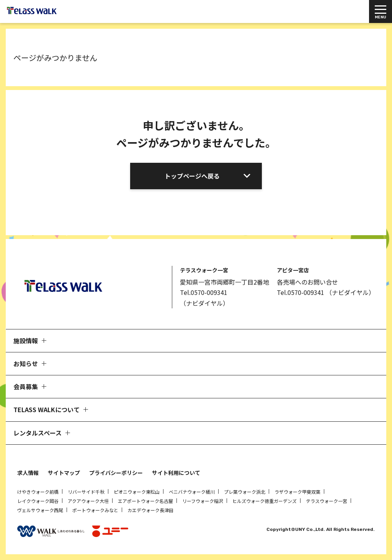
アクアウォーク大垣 (88, 501)
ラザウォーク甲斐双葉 (297, 492)
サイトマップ (64, 473)
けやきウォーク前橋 (38, 492)
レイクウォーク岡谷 (38, 501)
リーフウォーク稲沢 (203, 501)
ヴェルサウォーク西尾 (40, 510)
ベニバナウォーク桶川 (192, 492)
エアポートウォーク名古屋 (145, 501)
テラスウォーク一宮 (327, 501)
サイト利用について (176, 473)
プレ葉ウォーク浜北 (245, 492)
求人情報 (28, 473)
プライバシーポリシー (116, 473)
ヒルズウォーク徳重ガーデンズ (265, 501)
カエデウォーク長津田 (150, 510)
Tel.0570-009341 (204, 292)
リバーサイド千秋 (86, 492)
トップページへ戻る (192, 176)
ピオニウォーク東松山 (137, 492)
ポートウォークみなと (95, 510)
